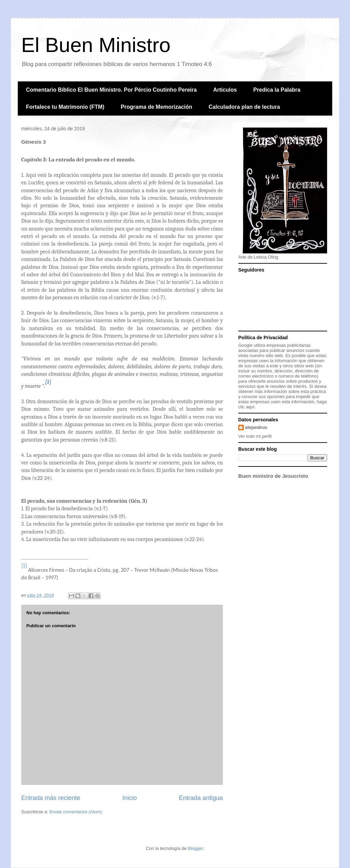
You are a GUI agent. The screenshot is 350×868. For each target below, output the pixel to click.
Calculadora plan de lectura (244, 107)
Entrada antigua (201, 798)
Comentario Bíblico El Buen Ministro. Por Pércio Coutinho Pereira (111, 90)
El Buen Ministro (96, 45)
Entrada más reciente (51, 798)
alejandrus (256, 427)
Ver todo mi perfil (255, 436)
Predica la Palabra (277, 90)
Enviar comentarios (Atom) (76, 812)
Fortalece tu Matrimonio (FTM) (65, 107)
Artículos (225, 90)
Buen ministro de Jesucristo (273, 476)
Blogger (196, 848)
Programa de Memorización (156, 107)
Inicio (130, 798)
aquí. (251, 407)
